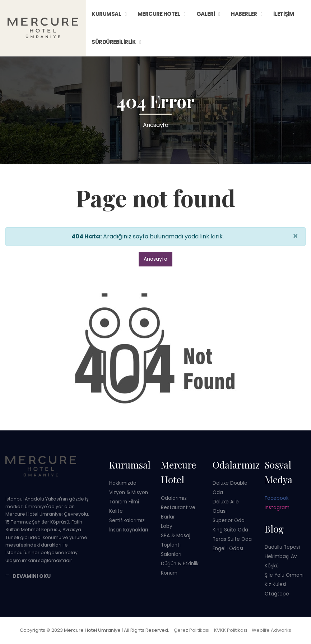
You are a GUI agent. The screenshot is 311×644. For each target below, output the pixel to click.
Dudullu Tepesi (282, 547)
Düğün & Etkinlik (180, 564)
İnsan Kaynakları (129, 530)
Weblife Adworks (271, 630)
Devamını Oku (32, 576)
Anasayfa (155, 259)
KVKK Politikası (231, 630)
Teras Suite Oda (232, 539)
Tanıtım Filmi (124, 502)
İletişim (284, 14)
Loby (167, 526)
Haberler (244, 14)
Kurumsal (106, 14)
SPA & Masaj (176, 536)
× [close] (295, 236)
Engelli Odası (228, 549)
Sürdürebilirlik (114, 42)
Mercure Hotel (159, 14)
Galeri (206, 14)
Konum (169, 573)
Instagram (277, 508)
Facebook (277, 498)
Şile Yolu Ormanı (284, 575)
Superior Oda (229, 520)
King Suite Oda (230, 530)
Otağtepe (277, 594)
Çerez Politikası (192, 630)
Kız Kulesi (275, 584)
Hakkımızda (123, 483)
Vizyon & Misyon (129, 492)
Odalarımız (174, 498)
